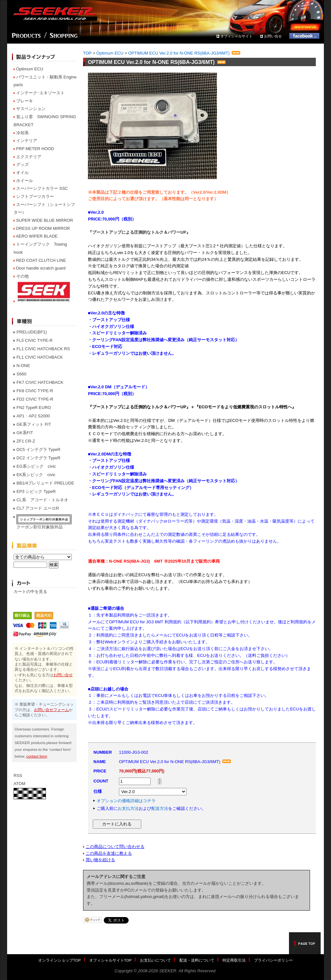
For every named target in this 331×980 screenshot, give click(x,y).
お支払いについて (155, 960)
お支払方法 (128, 808)
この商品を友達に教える (109, 853)
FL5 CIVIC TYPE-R (35, 340)
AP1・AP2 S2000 (33, 416)
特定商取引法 (234, 960)
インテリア (27, 141)
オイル (22, 173)
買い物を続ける (100, 860)
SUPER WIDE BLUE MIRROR (45, 220)
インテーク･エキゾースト (40, 93)
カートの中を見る (30, 592)
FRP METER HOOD (35, 149)
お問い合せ (273, 36)
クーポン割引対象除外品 (40, 527)
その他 (22, 276)
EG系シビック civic (36, 466)
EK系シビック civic (36, 475)
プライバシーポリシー (273, 960)
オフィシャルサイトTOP (111, 960)
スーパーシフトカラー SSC (42, 188)
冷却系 (22, 133)
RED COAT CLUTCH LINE (41, 260)
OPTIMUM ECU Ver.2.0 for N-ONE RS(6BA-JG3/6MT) (185, 53)
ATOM (19, 784)
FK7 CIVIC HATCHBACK (40, 382)
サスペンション (31, 109)
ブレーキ (25, 101)
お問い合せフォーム (51, 710)
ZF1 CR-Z (26, 441)
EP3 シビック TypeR (36, 491)
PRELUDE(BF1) (32, 332)
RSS (18, 776)
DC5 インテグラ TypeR (38, 449)
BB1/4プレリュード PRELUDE (45, 483)
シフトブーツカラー (35, 196)
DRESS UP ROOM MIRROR (43, 228)
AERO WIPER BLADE (37, 236)
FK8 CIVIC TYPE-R (35, 391)
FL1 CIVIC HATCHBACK (40, 357)
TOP (87, 53)
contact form (37, 756)
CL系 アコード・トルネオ (42, 500)
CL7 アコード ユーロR (38, 508)
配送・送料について (197, 960)
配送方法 (160, 808)
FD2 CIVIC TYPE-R (35, 399)
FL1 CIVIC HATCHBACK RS (43, 349)
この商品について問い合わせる (115, 847)
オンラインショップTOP (59, 960)
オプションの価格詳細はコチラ (126, 801)
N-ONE (23, 366)
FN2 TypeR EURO (34, 408)
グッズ (22, 164)
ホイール (25, 181)
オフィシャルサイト (236, 36)
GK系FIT (25, 433)
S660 (21, 374)
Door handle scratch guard (41, 268)
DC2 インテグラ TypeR (38, 458)
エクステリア (29, 157)
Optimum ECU (30, 69)
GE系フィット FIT (34, 424)
